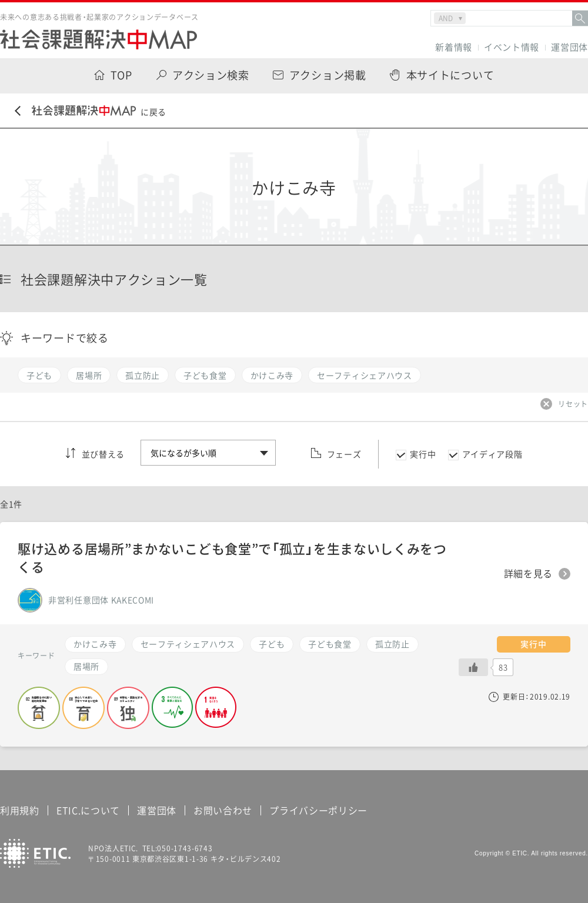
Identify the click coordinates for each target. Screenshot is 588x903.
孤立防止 (392, 644)
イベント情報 (512, 47)
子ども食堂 (330, 644)
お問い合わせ (223, 810)
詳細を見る (529, 574)
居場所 (86, 666)
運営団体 (569, 47)
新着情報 (454, 47)
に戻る (91, 111)
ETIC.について (88, 810)
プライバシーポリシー (318, 810)
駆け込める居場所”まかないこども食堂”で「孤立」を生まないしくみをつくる (232, 557)
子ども (272, 644)
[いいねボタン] (473, 667)
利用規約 (20, 810)
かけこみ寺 (95, 644)
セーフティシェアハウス (188, 644)
